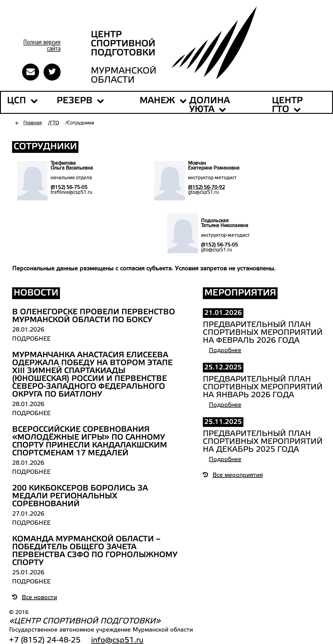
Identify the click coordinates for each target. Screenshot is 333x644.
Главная (33, 123)
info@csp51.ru (117, 640)
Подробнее (31, 339)
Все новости (35, 598)
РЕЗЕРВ (80, 101)
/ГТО (53, 123)
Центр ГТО (287, 105)
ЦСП (16, 101)
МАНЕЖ (157, 101)
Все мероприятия (233, 475)
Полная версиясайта (42, 46)
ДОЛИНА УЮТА (209, 105)
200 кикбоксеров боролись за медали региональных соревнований (80, 496)
